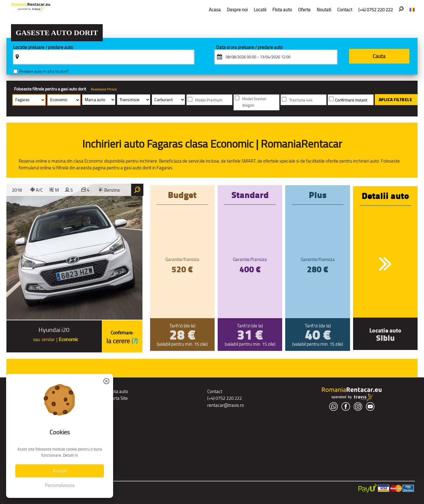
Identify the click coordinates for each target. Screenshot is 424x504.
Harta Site (118, 398)
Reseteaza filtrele (104, 89)
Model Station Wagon (254, 102)
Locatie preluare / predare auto (43, 48)
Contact (345, 10)
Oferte (304, 10)
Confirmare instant (351, 100)
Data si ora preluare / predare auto (249, 48)
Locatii (260, 10)
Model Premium (209, 100)
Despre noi (237, 10)
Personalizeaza (60, 485)
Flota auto (282, 10)
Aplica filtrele (396, 100)
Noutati (324, 10)
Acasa (215, 10)
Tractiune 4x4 (301, 100)
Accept (60, 471)
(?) (135, 341)
